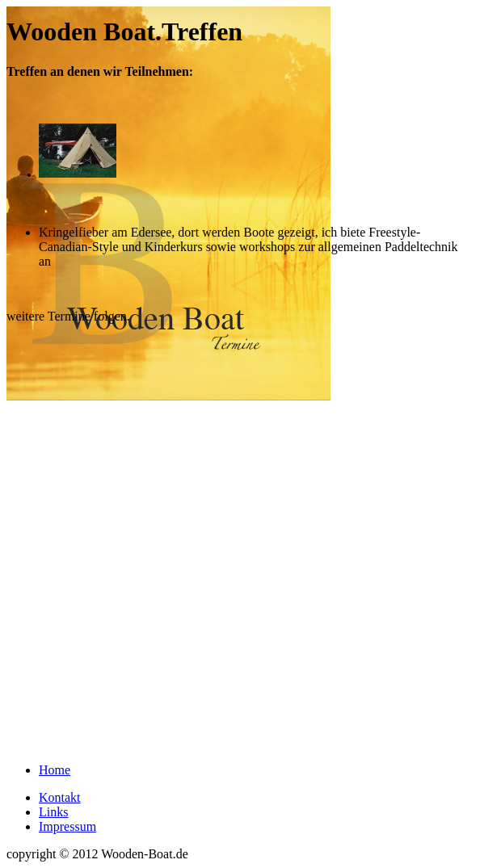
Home (55, 770)
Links (53, 812)
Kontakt (60, 797)
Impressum (67, 826)
